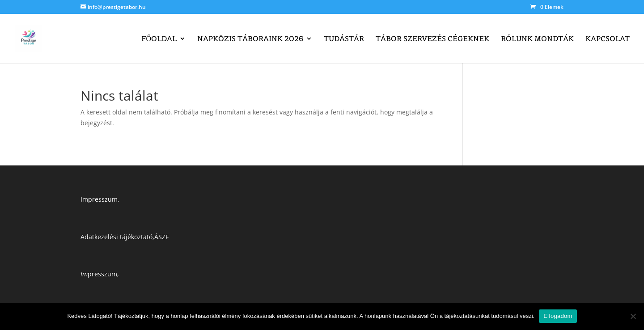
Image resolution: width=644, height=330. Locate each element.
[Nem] (633, 316)
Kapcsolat (608, 39)
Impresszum (99, 199)
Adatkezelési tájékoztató (117, 237)
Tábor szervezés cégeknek (432, 39)
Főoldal (159, 39)
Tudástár (344, 39)
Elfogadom (558, 316)
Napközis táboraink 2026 (250, 39)
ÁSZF (161, 237)
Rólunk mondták (537, 39)
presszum (99, 274)
